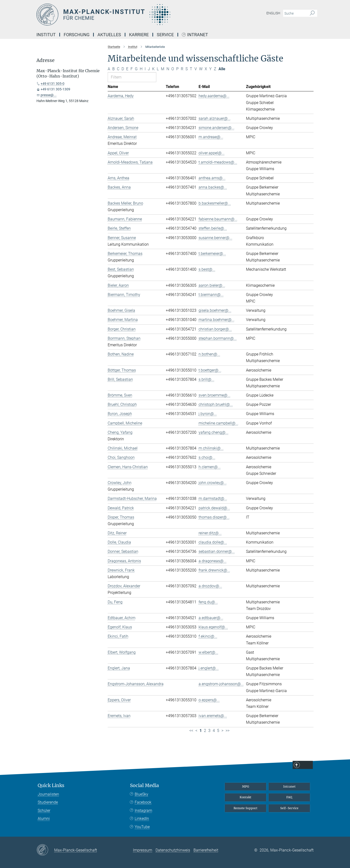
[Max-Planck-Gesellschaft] (45, 850)
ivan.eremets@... (213, 716)
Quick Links (51, 786)
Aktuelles (109, 35)
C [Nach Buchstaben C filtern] (118, 69)
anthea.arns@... (212, 178)
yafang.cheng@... (214, 432)
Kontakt (245, 797)
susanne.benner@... (215, 238)
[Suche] (312, 13)
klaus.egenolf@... (213, 627)
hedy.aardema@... (214, 96)
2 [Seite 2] (205, 731)
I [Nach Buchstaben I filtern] (145, 69)
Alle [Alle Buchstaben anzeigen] (222, 69)
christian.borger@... (215, 329)
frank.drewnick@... (214, 570)
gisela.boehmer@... (215, 310)
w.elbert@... (208, 652)
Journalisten (48, 794)
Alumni (44, 819)
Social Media (144, 786)
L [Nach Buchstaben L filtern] (158, 69)
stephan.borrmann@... (218, 338)
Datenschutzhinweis (173, 850)
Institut (46, 35)
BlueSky (141, 794)
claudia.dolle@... (213, 542)
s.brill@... (206, 379)
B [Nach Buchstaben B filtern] (114, 69)
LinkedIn (142, 819)
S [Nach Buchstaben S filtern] (187, 69)
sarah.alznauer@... (215, 118)
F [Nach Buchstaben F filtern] (132, 69)
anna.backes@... (213, 187)
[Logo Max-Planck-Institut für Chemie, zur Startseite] (128, 15)
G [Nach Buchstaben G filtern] (136, 69)
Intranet (198, 35)
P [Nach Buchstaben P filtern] (177, 69)
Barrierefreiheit (206, 850)
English (273, 13)
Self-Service (289, 808)
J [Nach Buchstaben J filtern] (149, 69)
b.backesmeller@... (215, 203)
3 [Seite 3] (209, 731)
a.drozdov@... (210, 586)
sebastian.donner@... (217, 551)
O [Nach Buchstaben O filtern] (173, 69)
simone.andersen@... (217, 128)
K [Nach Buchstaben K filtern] (153, 69)
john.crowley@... (213, 483)
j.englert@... (209, 668)
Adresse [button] (45, 60)
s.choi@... (207, 457)
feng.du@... (208, 602)
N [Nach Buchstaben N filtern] (168, 69)
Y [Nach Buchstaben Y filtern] (210, 69)
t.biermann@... (211, 295)
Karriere (139, 35)
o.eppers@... (209, 700)
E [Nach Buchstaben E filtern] (127, 69)
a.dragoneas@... (213, 561)
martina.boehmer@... (217, 320)
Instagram (143, 811)
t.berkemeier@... (212, 254)
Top (307, 765)
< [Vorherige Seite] (196, 731)
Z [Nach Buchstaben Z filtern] (215, 69)
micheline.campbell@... (219, 423)
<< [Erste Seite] (191, 731)
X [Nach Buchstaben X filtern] (206, 69)
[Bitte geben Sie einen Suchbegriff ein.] (295, 13)
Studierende (48, 802)
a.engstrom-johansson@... (221, 684)
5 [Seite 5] (218, 731)
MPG (246, 786)
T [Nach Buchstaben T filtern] (191, 69)
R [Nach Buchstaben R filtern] (182, 69)
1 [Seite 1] (201, 731)
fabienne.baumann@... (218, 219)
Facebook (143, 802)
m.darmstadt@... (213, 499)
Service (165, 35)
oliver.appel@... (212, 153)
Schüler (44, 811)
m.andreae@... (211, 137)
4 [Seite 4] (214, 731)
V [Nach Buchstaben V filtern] (196, 69)
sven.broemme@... (214, 395)
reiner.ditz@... (210, 533)
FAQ (289, 797)
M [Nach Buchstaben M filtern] (163, 69)
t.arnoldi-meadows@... (218, 162)
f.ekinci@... (208, 636)
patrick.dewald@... (214, 508)
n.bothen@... (209, 354)
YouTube (142, 827)
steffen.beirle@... (213, 228)
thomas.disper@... (214, 517)
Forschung (77, 35)
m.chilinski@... (211, 448)
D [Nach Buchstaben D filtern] (123, 69)
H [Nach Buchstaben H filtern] (141, 69)
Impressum (143, 850)
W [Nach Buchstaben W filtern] (201, 69)
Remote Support (245, 808)
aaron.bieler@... (212, 285)
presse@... (49, 95)
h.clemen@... (210, 467)
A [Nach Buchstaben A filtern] (109, 69)
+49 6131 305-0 (52, 84)
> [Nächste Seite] (222, 731)
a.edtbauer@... (211, 618)
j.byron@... (208, 414)
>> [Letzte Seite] (227, 731)
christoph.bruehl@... (216, 404)
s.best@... (207, 269)
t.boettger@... (210, 370)
